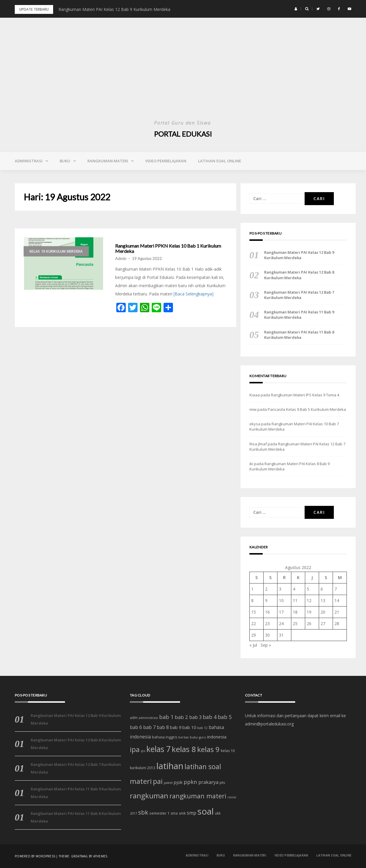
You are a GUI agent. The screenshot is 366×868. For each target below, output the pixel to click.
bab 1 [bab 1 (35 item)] (166, 717)
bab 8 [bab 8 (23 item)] (163, 727)
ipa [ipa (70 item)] (135, 750)
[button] (296, 9)
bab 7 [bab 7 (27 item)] (149, 727)
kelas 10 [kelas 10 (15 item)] (228, 751)
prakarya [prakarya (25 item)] (208, 782)
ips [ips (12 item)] (143, 751)
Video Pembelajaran (166, 161)
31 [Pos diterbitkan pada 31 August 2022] (281, 635)
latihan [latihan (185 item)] (170, 766)
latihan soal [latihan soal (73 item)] (203, 766)
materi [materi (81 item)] (141, 781)
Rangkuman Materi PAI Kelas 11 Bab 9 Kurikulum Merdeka (299, 315)
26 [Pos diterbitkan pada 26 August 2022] (309, 623)
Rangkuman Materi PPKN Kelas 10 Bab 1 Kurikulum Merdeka (168, 248)
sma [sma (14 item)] (174, 813)
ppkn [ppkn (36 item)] (190, 782)
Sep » (266, 645)
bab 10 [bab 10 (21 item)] (189, 727)
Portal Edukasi (183, 134)
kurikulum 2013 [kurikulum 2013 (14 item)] (143, 768)
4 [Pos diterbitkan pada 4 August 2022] (294, 589)
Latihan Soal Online (220, 161)
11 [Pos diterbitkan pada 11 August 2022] (295, 600)
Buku (65, 161)
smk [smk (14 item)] (182, 813)
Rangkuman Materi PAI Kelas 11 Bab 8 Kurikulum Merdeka (299, 335)
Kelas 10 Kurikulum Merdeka (56, 251)
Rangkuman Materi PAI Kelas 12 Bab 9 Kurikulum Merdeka (114, 9)
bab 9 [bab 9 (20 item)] (176, 727)
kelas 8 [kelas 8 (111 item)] (184, 749)
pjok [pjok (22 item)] (178, 782)
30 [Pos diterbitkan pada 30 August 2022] (267, 635)
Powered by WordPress (35, 856)
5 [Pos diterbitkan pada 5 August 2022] (308, 589)
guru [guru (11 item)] (202, 737)
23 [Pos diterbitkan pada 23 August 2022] (267, 623)
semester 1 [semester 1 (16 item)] (159, 813)
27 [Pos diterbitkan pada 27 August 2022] (323, 623)
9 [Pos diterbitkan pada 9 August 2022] (266, 600)
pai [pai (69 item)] (158, 781)
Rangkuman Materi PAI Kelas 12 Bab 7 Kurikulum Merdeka (299, 295)
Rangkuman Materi (108, 161)
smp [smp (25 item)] (192, 813)
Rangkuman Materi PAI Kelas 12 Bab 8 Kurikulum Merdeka (299, 275)
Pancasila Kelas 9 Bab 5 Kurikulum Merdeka (307, 409)
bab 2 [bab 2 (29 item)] (181, 717)
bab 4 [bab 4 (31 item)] (210, 717)
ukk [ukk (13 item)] (218, 813)
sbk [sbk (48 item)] (143, 812)
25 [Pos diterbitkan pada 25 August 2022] (295, 623)
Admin (121, 259)
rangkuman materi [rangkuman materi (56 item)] (198, 796)
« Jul (253, 645)
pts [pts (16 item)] (222, 782)
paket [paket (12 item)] (168, 783)
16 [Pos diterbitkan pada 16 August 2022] (267, 612)
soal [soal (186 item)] (206, 811)
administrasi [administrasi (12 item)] (148, 718)
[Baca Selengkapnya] (193, 294)
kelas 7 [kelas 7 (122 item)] (159, 749)
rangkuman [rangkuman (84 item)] (149, 796)
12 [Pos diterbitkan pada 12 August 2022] (309, 600)
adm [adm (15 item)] (134, 718)
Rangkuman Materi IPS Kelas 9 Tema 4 (305, 395)
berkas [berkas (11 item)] (183, 737)
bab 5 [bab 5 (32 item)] (225, 717)
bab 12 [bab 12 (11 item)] (202, 728)
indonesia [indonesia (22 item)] (217, 737)
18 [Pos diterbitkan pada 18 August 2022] (295, 612)
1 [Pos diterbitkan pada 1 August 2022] (252, 589)
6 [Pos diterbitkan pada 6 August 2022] (322, 589)
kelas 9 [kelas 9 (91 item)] (208, 749)
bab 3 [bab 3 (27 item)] (195, 717)
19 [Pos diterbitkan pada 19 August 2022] (309, 612)
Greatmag (80, 856)
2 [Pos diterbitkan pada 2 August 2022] (266, 589)
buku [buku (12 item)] (194, 737)
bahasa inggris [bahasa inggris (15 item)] (165, 737)
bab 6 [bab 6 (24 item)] (136, 727)
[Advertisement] (183, 74)
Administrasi (29, 161)
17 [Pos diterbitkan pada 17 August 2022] (281, 612)
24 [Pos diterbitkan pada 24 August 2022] (281, 623)
